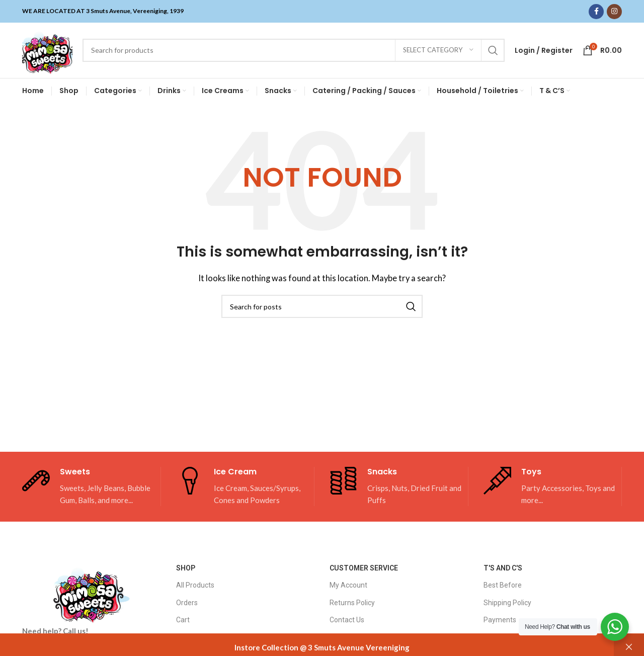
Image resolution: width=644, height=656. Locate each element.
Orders (187, 603)
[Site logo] (47, 49)
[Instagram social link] (614, 12)
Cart (183, 620)
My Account (348, 586)
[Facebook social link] (596, 12)
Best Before (503, 586)
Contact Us (347, 620)
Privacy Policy (505, 637)
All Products (195, 586)
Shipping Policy (507, 603)
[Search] (294, 50)
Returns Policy (352, 603)
